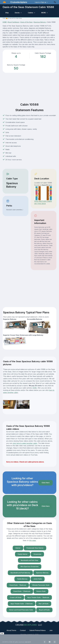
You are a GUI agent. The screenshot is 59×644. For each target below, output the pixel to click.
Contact (23, 630)
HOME (5, 22)
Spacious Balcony (40, 22)
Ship (7, 13)
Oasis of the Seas (26, 22)
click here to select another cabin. (25, 443)
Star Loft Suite (44, 604)
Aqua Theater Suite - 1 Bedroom (38, 597)
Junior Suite (38, 579)
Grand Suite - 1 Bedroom (18, 585)
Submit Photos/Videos (38, 630)
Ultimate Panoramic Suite (41, 585)
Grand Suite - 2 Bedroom (22, 591)
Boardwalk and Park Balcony (20, 573)
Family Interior (23, 554)
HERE (35, 388)
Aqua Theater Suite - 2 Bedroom (22, 604)
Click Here (46, 483)
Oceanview (37, 554)
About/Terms (11, 630)
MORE (44, 13)
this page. (33, 540)
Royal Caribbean (14, 22)
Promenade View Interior (35, 548)
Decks (17, 13)
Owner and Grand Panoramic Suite (21, 610)
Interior (18, 548)
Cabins (31, 13)
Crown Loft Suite (16, 597)
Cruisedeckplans (18, 2)
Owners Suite (41, 591)
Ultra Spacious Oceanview (29, 567)
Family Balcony (22, 579)
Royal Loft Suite (44, 610)
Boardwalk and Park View (29, 560)
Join (51, 630)
